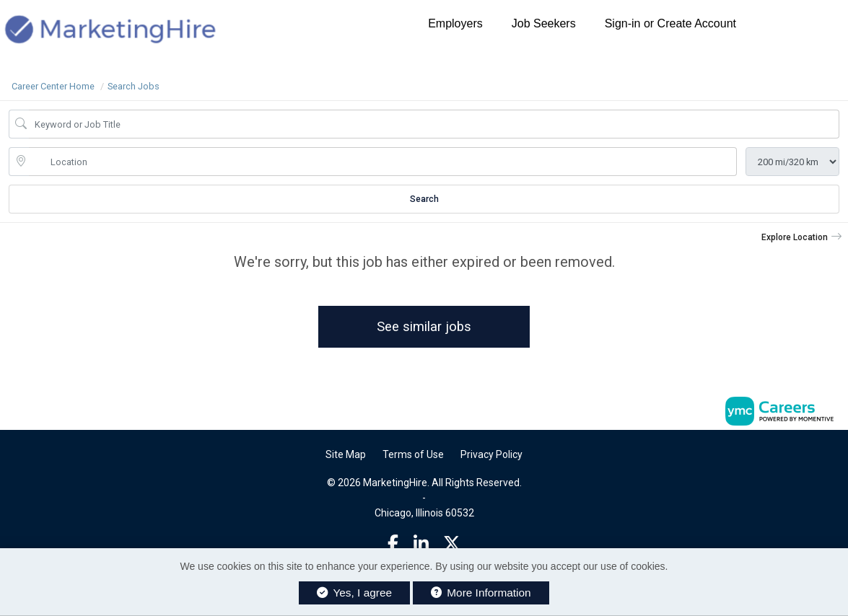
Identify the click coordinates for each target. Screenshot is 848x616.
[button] (802, 237)
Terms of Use (413, 454)
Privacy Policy (491, 454)
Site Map (346, 454)
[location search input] (383, 162)
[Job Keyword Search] (434, 124)
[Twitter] (452, 544)
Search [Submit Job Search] (424, 199)
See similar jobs (424, 326)
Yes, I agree (354, 593)
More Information (481, 593)
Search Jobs (134, 86)
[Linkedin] (421, 544)
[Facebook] (393, 544)
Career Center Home (53, 86)
